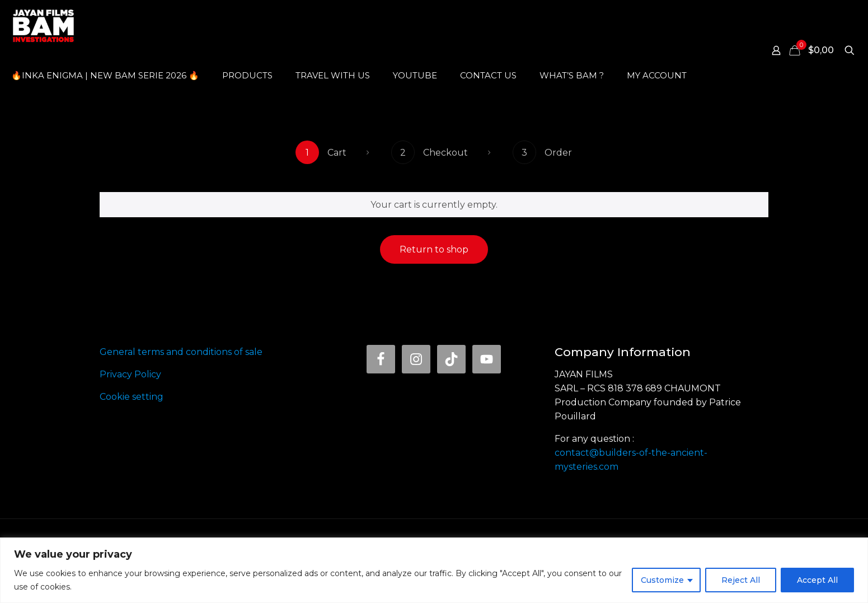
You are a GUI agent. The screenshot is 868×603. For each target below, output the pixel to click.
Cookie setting (132, 397)
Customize (662, 580)
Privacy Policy (130, 374)
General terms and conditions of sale (181, 352)
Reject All (741, 580)
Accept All (817, 580)
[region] (434, 570)
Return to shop (434, 249)
